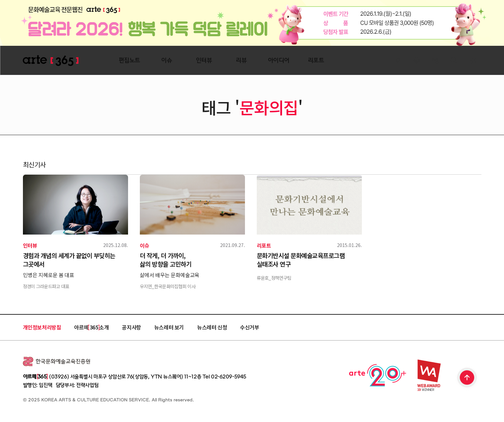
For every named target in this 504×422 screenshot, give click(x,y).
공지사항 (131, 327)
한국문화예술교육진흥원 (56, 361)
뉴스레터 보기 (169, 327)
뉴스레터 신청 (212, 327)
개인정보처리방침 (42, 327)
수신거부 (250, 327)
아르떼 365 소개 (91, 327)
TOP (467, 378)
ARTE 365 (51, 61)
